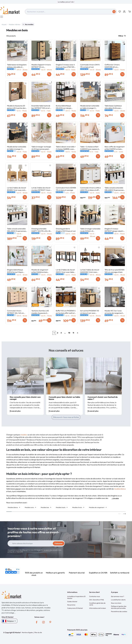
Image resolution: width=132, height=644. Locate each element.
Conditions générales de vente (97, 605)
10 (69, 334)
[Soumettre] (114, 12)
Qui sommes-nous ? (118, 598)
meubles (24, 436)
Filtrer (122, 37)
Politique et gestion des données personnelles (119, 608)
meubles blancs (120, 490)
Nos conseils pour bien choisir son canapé (25, 399)
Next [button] (124, 515)
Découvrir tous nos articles (66, 419)
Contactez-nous (95, 598)
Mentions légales (27, 634)
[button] (124, 12)
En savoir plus (15, 412)
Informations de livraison (98, 609)
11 (73, 334)
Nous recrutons (116, 604)
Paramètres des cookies (119, 613)
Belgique (9, 622)
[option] (66, 2)
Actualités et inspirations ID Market (76, 599)
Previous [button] (120, 515)
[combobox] (71, 12)
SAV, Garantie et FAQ (96, 601)
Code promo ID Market (75, 609)
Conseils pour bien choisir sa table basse (64, 399)
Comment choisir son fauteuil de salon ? (103, 399)
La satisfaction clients (118, 601)
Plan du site (38, 634)
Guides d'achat (72, 603)
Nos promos (71, 606)
